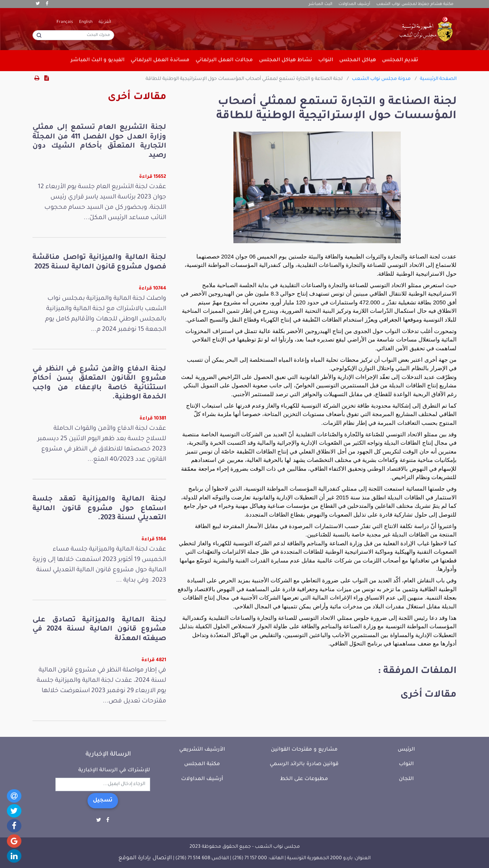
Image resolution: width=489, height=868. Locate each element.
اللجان (406, 779)
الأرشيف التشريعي (202, 750)
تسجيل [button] (103, 801)
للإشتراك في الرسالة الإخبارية (114, 770)
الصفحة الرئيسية (438, 79)
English (86, 22)
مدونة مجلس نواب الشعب (381, 79)
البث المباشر (321, 4)
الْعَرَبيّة (105, 22)
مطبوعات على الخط (304, 779)
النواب (406, 764)
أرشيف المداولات (354, 4)
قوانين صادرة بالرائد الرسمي (304, 764)
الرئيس (406, 750)
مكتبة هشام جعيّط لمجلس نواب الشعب (415, 4)
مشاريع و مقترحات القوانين (304, 750)
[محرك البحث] (73, 35)
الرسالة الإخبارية (108, 754)
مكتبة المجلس (202, 764)
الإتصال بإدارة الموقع (145, 858)
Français (65, 22)
